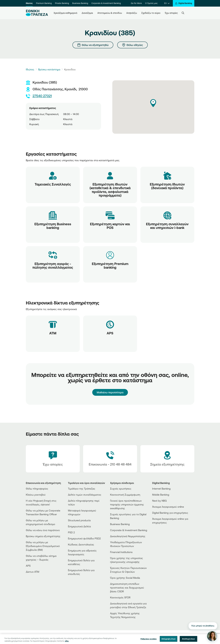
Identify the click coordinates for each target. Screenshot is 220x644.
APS (28, 566)
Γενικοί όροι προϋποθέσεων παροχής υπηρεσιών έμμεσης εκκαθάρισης (127, 504)
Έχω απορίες (171, 13)
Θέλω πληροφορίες (37, 489)
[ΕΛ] (167, 3)
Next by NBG (159, 501)
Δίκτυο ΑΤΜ (33, 572)
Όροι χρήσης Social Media (125, 578)
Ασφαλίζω (132, 13)
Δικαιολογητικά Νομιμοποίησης (128, 536)
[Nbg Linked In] (188, 637)
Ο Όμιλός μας (151, 3)
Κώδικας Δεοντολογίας (81, 544)
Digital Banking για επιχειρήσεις (170, 513)
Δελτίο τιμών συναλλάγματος (85, 495)
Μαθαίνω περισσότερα (110, 392)
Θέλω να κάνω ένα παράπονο (43, 530)
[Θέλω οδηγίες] (132, 45)
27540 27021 (39, 96)
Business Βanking (120, 524)
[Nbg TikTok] (172, 637)
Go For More (136, 3)
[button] (153, 103)
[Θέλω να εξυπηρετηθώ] (93, 45)
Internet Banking (161, 489)
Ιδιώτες (29, 3)
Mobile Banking (161, 495)
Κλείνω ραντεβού (36, 495)
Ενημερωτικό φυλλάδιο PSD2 (84, 538)
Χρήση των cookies (124, 637)
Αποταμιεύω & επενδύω (110, 13)
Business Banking (80, 3)
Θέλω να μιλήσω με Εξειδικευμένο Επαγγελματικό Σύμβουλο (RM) (43, 546)
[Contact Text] (110, 459)
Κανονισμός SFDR (120, 597)
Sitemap (139, 637)
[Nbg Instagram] (177, 637)
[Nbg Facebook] (167, 637)
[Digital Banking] (184, 3)
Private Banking (62, 3)
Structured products (79, 520)
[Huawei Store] (163, 535)
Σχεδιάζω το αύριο (151, 13)
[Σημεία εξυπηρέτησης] (167, 459)
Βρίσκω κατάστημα (49, 69)
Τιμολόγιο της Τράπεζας (82, 489)
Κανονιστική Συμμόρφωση (125, 495)
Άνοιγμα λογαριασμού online (168, 507)
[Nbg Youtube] (183, 637)
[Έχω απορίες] (53, 459)
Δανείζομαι (87, 13)
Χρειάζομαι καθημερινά (65, 13)
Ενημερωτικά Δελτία (79, 526)
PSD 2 (71, 532)
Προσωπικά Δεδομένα (102, 637)
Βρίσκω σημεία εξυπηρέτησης (43, 536)
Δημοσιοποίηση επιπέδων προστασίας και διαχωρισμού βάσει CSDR (127, 588)
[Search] (183, 13)
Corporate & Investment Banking (106, 3)
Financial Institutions (121, 552)
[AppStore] (163, 530)
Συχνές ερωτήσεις (121, 489)
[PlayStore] (163, 533)
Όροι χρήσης (84, 637)
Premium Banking (44, 3)
